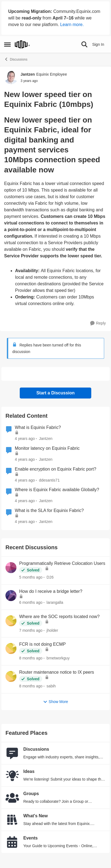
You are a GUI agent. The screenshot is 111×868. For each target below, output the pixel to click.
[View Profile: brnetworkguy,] (11, 648)
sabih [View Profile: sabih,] (51, 686)
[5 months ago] (31, 577)
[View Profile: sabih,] (11, 676)
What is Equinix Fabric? (38, 427)
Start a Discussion (56, 393)
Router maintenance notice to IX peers (57, 672)
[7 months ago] (31, 630)
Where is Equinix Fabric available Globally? (57, 490)
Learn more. (72, 25)
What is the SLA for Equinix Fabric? (49, 510)
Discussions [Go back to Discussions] (16, 59)
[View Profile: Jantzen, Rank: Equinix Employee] (11, 77)
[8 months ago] (31, 658)
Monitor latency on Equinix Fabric (47, 448)
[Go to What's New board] (12, 820)
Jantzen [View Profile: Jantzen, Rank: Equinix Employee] (28, 74)
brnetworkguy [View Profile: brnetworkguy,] (58, 658)
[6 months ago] (31, 603)
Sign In (98, 44)
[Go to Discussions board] (12, 753)
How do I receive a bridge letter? (51, 591)
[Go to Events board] (12, 842)
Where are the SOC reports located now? (59, 617)
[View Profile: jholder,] (11, 621)
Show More (56, 702)
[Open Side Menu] (7, 44)
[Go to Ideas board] (12, 775)
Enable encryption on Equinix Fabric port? (55, 469)
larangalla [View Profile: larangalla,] (55, 602)
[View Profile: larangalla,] (11, 596)
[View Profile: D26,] (11, 568)
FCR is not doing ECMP (42, 644)
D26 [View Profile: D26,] (50, 577)
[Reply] (98, 323)
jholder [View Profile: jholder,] (52, 630)
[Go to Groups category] (12, 798)
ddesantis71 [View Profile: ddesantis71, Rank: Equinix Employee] (49, 480)
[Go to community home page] (22, 44)
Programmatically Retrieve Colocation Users (62, 563)
